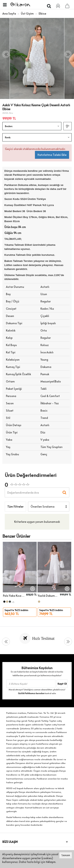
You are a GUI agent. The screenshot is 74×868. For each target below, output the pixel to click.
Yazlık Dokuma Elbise (48, 596)
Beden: (9, 126)
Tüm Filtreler (15, 506)
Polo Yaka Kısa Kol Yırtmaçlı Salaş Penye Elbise (14, 596)
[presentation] (6, 54)
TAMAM (66, 855)
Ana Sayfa (9, 13)
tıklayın (51, 862)
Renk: (8, 137)
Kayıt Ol (62, 684)
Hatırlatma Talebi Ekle (52, 155)
